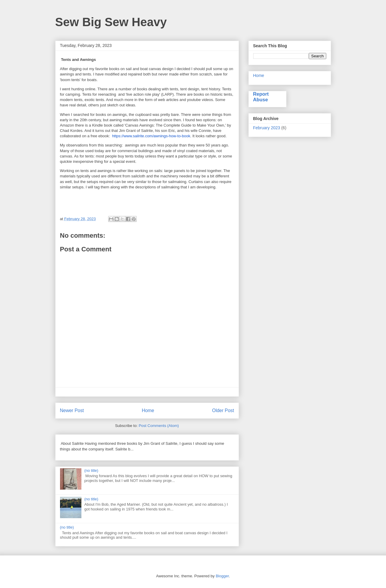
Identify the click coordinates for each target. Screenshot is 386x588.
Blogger (222, 576)
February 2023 (267, 128)
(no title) (91, 470)
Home (148, 410)
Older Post (223, 410)
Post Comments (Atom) (159, 426)
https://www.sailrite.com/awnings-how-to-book (151, 136)
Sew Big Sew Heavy (111, 22)
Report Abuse (261, 97)
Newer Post (72, 410)
